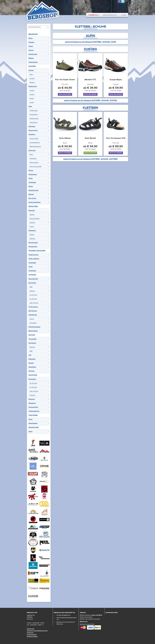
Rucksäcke (32, 283)
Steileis (32, 215)
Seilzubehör (34, 122)
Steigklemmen (34, 190)
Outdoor (32, 275)
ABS (31, 287)
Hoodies (31, 42)
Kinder (32, 102)
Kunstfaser (33, 323)
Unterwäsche (33, 62)
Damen (32, 95)
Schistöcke (32, 367)
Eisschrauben (33, 243)
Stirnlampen (33, 311)
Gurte (30, 419)
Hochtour (33, 375)
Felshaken (33, 159)
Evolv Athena (65, 138)
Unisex (32, 91)
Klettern (32, 66)
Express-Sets (34, 139)
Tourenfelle (33, 339)
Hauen (32, 227)
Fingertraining (33, 255)
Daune (32, 319)
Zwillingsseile (34, 119)
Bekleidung (33, 34)
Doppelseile (34, 115)
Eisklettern (33, 206)
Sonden (31, 363)
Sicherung (32, 150)
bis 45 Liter (33, 299)
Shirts (31, 38)
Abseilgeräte (33, 423)
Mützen (31, 58)
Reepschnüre (33, 130)
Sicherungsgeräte (36, 167)
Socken (31, 50)
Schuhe (31, 70)
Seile (30, 106)
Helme (31, 170)
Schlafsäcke (33, 315)
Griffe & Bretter (34, 259)
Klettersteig (33, 174)
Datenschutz (31, 629)
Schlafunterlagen (34, 327)
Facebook (119, 2)
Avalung (32, 291)
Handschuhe (33, 54)
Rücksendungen (32, 635)
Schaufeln (32, 359)
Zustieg (32, 78)
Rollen (31, 186)
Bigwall (31, 194)
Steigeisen (32, 231)
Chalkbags (32, 182)
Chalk (31, 178)
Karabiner (32, 134)
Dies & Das (32, 198)
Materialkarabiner (35, 146)
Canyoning (33, 415)
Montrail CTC (90, 80)
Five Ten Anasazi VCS (116, 138)
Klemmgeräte (34, 163)
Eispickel (32, 210)
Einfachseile (34, 111)
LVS (30, 355)
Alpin (31, 74)
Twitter (123, 2)
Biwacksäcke (33, 331)
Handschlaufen (35, 219)
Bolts (31, 155)
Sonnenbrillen (33, 279)
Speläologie (34, 427)
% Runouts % (93, 15)
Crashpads (32, 263)
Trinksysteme (33, 307)
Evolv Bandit (90, 138)
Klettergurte (33, 86)
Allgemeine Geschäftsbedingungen (37, 631)
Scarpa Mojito (116, 80)
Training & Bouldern (37, 251)
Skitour (32, 335)
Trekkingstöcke (34, 411)
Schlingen (32, 126)
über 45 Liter (34, 303)
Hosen (31, 46)
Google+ (126, 2)
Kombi (32, 98)
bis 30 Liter (33, 295)
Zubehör (32, 223)
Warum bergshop (110, 15)
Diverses (32, 371)
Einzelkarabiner (35, 143)
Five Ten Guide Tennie (65, 80)
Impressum (30, 633)
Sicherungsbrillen (35, 202)
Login (124, 15)
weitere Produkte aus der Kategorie (90, 42)
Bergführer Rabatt (32, 637)
